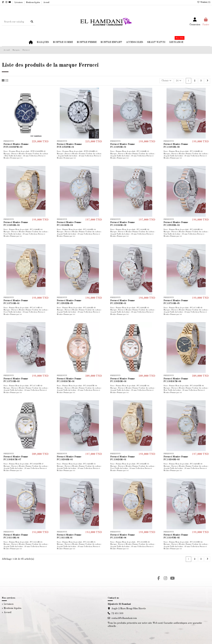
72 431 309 (117, 613)
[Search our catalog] (32, 22)
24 (179, 81)
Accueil (46, 2)
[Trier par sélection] (166, 81)
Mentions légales (33, 2)
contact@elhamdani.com (124, 618)
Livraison (19, 2)
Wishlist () (204, 2)
